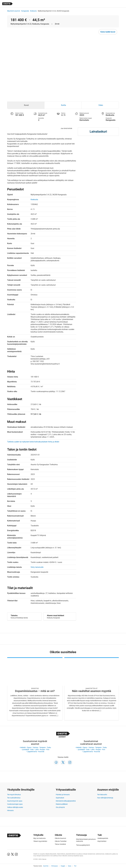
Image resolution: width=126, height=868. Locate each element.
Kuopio (42, 749)
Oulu (32, 749)
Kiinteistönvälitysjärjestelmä (66, 801)
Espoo (29, 747)
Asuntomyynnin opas (15, 801)
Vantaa (35, 747)
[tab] (26, 105)
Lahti (37, 749)
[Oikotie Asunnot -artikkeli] (35, 689)
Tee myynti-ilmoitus (14, 795)
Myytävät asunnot (14, 11)
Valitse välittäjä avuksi (15, 807)
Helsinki (23, 747)
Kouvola (41, 752)
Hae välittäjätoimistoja (105, 798)
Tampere (42, 747)
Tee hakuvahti (102, 795)
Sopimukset (60, 798)
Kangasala (25, 11)
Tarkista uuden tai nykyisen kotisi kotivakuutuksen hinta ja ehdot (33, 442)
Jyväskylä (25, 749)
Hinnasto (10, 810)
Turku (49, 747)
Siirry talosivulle (37, 567)
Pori (48, 749)
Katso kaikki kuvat (108, 32)
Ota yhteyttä (60, 807)
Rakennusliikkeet (62, 804)
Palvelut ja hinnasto (63, 795)
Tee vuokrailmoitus (14, 798)
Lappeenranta (32, 752)
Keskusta (33, 11)
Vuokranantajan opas (15, 804)
